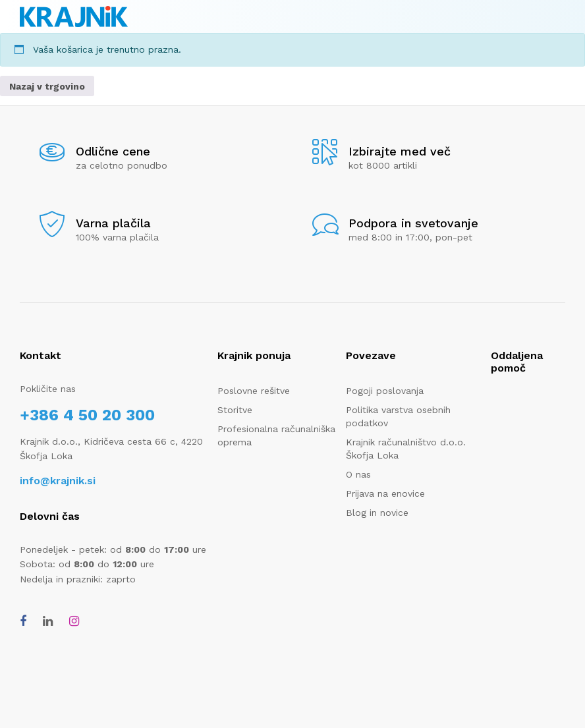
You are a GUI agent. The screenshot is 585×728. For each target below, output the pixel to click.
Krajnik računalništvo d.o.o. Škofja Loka (406, 449)
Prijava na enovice (385, 493)
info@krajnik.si (58, 481)
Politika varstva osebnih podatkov (398, 416)
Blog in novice (377, 513)
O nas (358, 474)
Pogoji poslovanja (385, 391)
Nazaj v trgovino (47, 86)
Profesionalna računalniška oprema (276, 435)
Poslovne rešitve (254, 391)
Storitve (235, 410)
